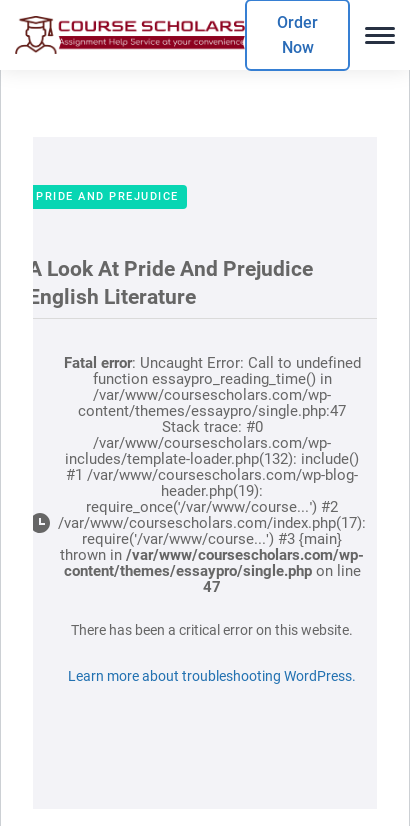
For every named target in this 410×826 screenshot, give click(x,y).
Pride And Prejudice (107, 196)
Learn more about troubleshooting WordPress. (212, 676)
